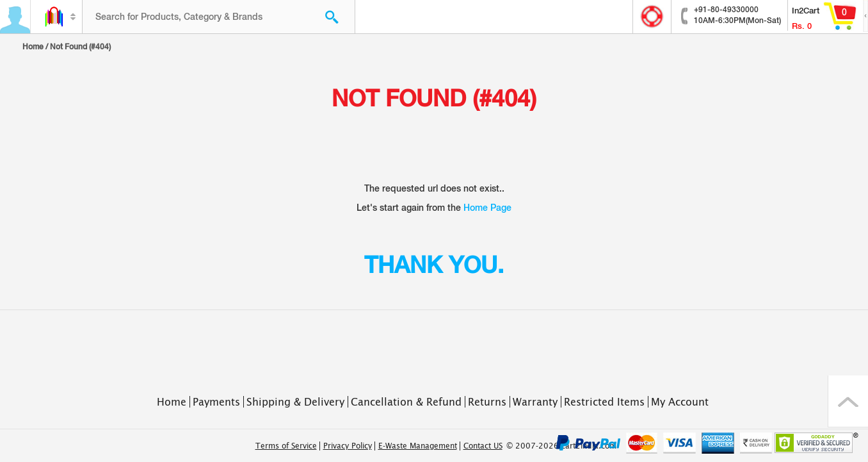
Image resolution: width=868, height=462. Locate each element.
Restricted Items (604, 402)
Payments (216, 402)
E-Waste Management (418, 446)
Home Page (487, 208)
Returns (487, 402)
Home (33, 47)
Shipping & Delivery (295, 402)
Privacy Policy (348, 446)
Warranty (535, 402)
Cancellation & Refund (406, 402)
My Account (680, 402)
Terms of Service (286, 446)
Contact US (483, 446)
